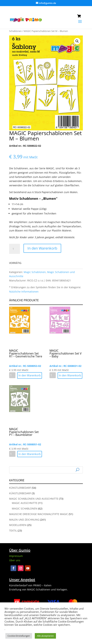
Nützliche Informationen (24, 292)
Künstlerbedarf (20, 488)
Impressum (16, 556)
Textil (13, 531)
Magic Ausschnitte (25, 503)
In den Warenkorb (42, 248)
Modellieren (18, 525)
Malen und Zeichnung (24, 520)
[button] (77, 41)
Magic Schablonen (35, 272)
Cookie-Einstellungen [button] (19, 636)
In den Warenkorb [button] (30, 375)
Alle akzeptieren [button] (45, 636)
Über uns (15, 560)
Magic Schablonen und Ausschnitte (34, 499)
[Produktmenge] (15, 249)
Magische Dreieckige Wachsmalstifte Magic (39, 514)
